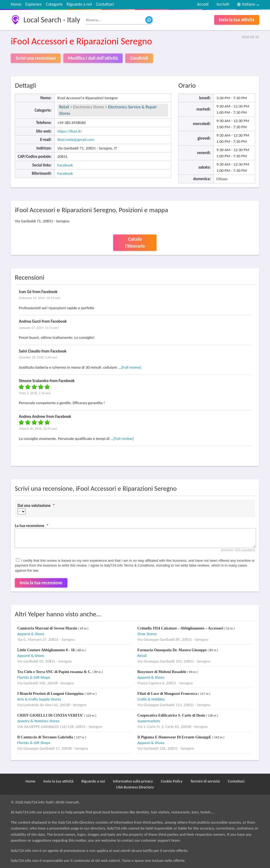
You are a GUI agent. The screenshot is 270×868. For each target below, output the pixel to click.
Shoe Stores (147, 634)
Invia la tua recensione (41, 583)
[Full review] (131, 367)
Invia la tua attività (237, 20)
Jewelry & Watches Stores (38, 721)
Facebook (65, 165)
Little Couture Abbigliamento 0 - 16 (46, 650)
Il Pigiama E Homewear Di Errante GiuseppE (175, 737)
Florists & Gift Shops (34, 677)
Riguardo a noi (79, 4)
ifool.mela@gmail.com (76, 140)
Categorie (54, 4)
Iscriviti (223, 4)
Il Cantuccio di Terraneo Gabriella (46, 737)
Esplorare (34, 4)
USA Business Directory (135, 787)
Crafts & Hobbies (151, 699)
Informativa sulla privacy (133, 781)
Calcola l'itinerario (135, 243)
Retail (64, 107)
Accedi (203, 4)
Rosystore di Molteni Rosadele (162, 672)
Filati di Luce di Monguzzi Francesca (168, 694)
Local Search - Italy (52, 20)
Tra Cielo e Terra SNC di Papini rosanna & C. (55, 672)
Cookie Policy (172, 781)
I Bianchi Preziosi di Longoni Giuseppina (51, 694)
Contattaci (105, 4)
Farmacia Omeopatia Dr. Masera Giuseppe (173, 650)
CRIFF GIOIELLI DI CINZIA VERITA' (51, 715)
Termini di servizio (205, 781)
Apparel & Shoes (31, 634)
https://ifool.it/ (70, 131)
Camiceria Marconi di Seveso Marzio (48, 628)
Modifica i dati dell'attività (93, 58)
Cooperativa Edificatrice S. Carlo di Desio (172, 715)
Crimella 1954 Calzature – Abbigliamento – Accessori (181, 628)
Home (16, 4)
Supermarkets (149, 721)
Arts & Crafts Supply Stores (39, 699)
